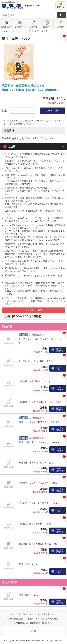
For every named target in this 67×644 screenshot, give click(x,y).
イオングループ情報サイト (22, 614)
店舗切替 (33, 27)
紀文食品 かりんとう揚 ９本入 (35, 524)
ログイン (61, 7)
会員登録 (60, 27)
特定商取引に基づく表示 (41, 623)
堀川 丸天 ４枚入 (28, 564)
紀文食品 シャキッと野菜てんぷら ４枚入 (40, 402)
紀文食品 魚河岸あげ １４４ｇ (35, 381)
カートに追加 (53, 110)
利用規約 (29, 619)
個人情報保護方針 (15, 619)
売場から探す (7, 27)
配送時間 (47, 27)
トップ (4, 31)
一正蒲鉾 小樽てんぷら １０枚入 (36, 463)
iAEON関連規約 (21, 623)
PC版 (33, 631)
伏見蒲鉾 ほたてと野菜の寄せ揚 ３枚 (38, 544)
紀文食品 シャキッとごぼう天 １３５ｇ (39, 503)
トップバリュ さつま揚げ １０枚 (36, 361)
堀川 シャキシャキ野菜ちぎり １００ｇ (39, 422)
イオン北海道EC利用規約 (47, 619)
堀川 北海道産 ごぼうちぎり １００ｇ (39, 442)
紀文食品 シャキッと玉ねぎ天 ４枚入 (38, 483)
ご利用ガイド (20, 27)
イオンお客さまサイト (46, 614)
